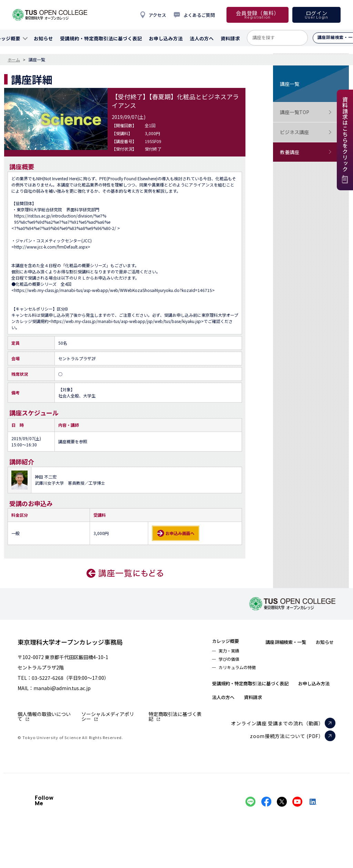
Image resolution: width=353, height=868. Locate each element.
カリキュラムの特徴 (241, 672)
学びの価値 (231, 662)
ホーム (14, 60)
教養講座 (306, 152)
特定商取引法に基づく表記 (175, 716)
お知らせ (224, 688)
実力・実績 (231, 653)
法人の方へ (277, 715)
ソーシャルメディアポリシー (108, 716)
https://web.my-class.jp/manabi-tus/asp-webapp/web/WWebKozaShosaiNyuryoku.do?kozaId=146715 (113, 290)
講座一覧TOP (306, 112)
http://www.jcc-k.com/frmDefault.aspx (51, 247)
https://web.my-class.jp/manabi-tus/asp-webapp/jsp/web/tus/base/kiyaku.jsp (126, 321)
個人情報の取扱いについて (44, 716)
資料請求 (312, 715)
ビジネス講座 (306, 132)
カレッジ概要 (229, 642)
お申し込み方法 (232, 715)
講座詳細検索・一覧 (300, 642)
